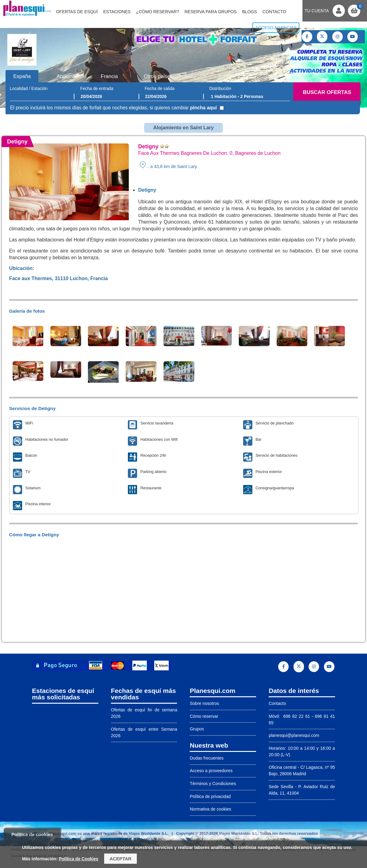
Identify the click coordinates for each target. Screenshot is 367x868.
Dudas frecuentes (207, 758)
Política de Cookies (78, 859)
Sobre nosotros (204, 703)
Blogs (250, 12)
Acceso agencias (276, 28)
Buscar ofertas (327, 92)
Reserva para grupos (211, 12)
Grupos (197, 729)
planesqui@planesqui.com (294, 735)
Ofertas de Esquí (77, 12)
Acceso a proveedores (211, 771)
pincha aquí (203, 108)
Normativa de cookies (210, 809)
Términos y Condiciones (213, 784)
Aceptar (120, 859)
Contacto (274, 12)
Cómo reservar (204, 716)
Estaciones (117, 12)
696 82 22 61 (296, 716)
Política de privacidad (210, 796)
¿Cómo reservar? (158, 12)
